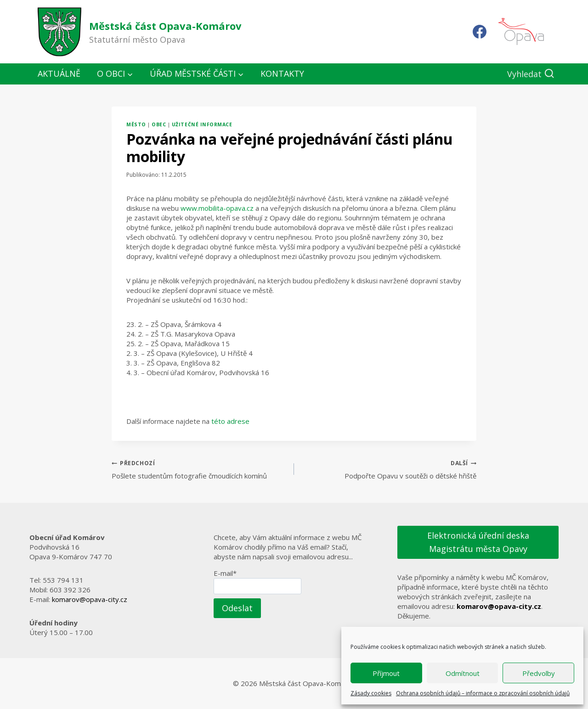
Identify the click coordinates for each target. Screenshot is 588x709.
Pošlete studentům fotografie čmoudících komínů (199, 469)
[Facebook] (480, 32)
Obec (159, 124)
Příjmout (386, 673)
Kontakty (282, 73)
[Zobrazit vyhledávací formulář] (531, 74)
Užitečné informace (202, 124)
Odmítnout (463, 673)
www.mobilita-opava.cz (217, 208)
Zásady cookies (371, 693)
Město (136, 124)
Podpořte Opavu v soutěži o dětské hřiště (389, 469)
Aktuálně (59, 73)
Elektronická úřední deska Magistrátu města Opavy (478, 542)
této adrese (230, 421)
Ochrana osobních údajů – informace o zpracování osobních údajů (483, 693)
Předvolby (539, 673)
